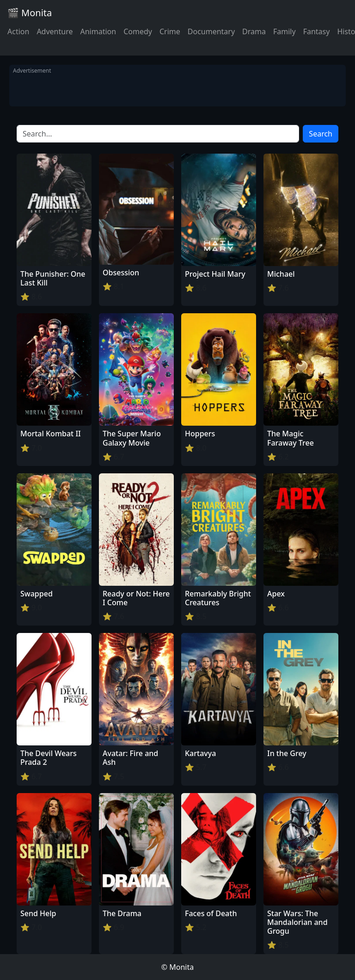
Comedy (138, 31)
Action (18, 31)
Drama (254, 31)
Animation (98, 31)
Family (285, 31)
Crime (170, 31)
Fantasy (317, 31)
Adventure (55, 31)
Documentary (211, 31)
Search (321, 134)
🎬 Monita (30, 13)
